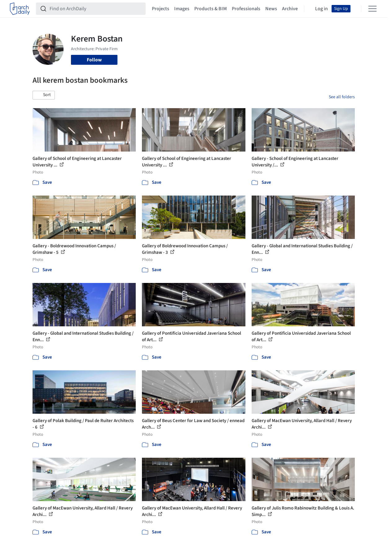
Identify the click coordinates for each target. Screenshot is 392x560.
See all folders (342, 97)
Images (182, 9)
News (271, 9)
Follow (94, 60)
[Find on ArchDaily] (96, 9)
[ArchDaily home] (20, 9)
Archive (290, 9)
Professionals (246, 9)
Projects (161, 9)
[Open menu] (372, 9)
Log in (322, 9)
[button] (44, 95)
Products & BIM (211, 9)
